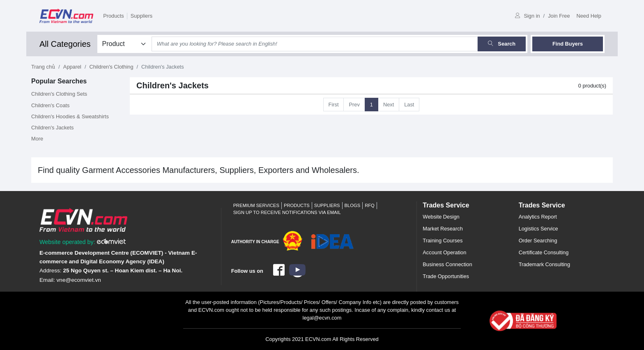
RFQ (370, 205)
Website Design (441, 217)
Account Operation (444, 252)
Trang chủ (43, 67)
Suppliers (141, 16)
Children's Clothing (112, 67)
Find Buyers (568, 44)
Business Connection (447, 264)
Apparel (72, 67)
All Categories (65, 44)
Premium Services (256, 205)
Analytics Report (538, 217)
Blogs (353, 205)
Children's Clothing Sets (59, 94)
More (37, 139)
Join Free (559, 16)
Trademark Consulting (544, 264)
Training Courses (443, 241)
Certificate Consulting (544, 252)
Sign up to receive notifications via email (287, 212)
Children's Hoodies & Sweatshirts (70, 116)
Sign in (527, 16)
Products (114, 16)
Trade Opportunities (446, 276)
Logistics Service (538, 229)
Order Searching (538, 241)
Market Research (443, 229)
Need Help (589, 16)
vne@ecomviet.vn (79, 280)
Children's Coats (50, 105)
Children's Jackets (52, 128)
